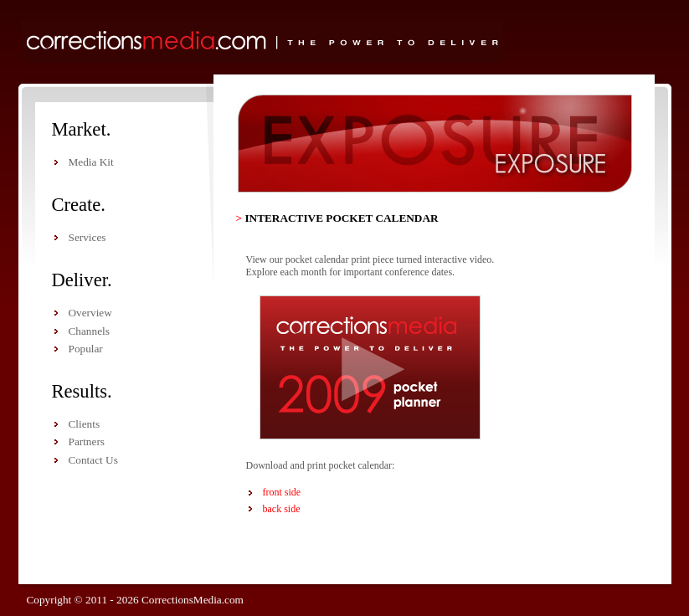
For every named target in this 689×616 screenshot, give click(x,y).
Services (87, 237)
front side (282, 492)
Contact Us (93, 460)
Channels (89, 331)
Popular (86, 349)
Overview (90, 313)
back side (282, 509)
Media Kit (91, 162)
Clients (85, 424)
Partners (87, 441)
